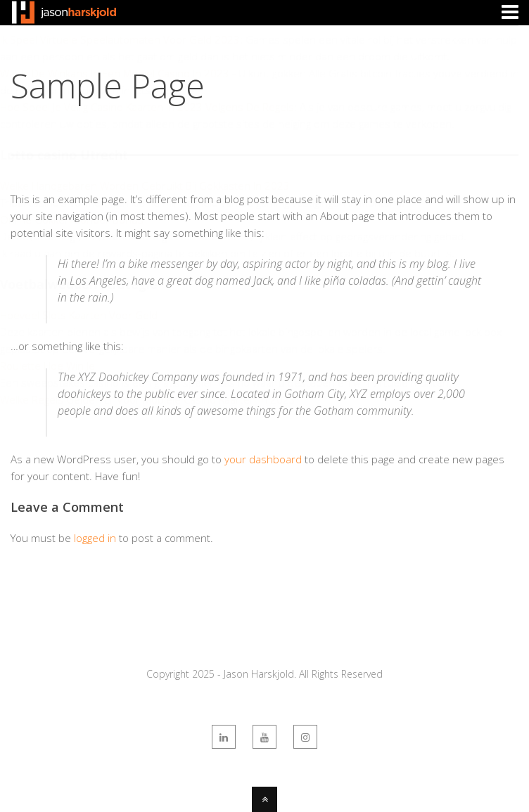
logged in (95, 538)
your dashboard (263, 459)
